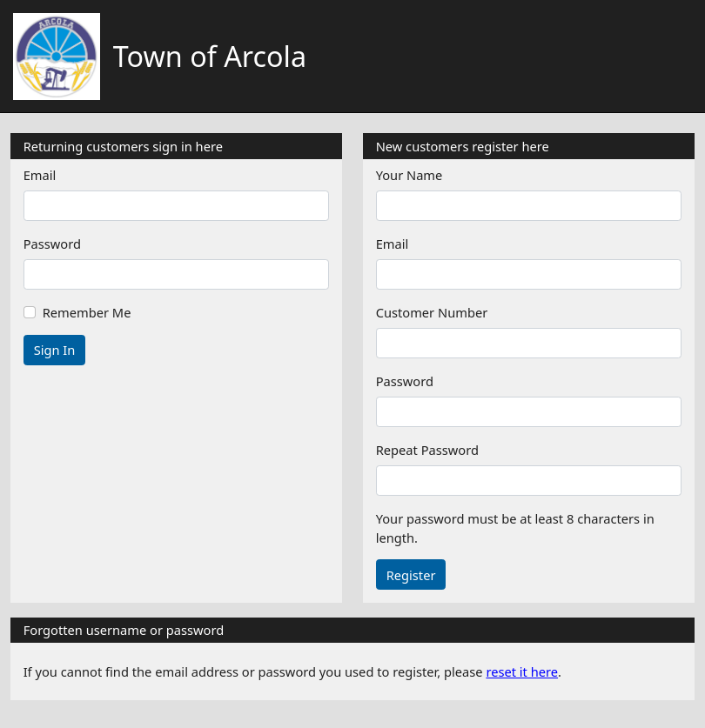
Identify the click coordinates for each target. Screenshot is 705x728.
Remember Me (87, 312)
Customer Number (432, 312)
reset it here (522, 671)
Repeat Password (427, 450)
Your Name (410, 175)
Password (52, 244)
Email (40, 175)
